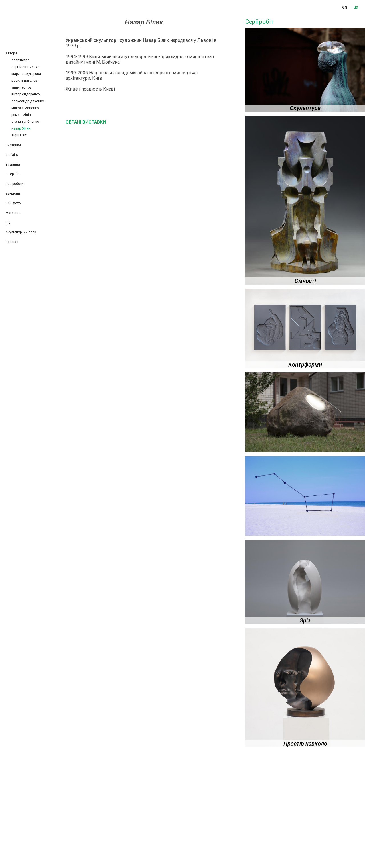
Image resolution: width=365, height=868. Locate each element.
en (345, 7)
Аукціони (13, 193)
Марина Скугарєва (26, 74)
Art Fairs (12, 155)
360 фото (13, 203)
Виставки (13, 145)
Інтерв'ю (12, 174)
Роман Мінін (21, 115)
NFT (8, 222)
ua (356, 7)
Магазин (13, 213)
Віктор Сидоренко (26, 94)
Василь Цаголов (24, 81)
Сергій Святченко (25, 67)
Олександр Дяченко (28, 101)
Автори (11, 53)
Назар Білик (21, 128)
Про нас (12, 242)
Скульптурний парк (21, 232)
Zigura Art (19, 135)
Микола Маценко (25, 108)
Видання (13, 164)
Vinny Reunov (21, 87)
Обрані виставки (86, 122)
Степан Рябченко (26, 122)
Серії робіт (259, 22)
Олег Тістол (20, 60)
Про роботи (15, 184)
